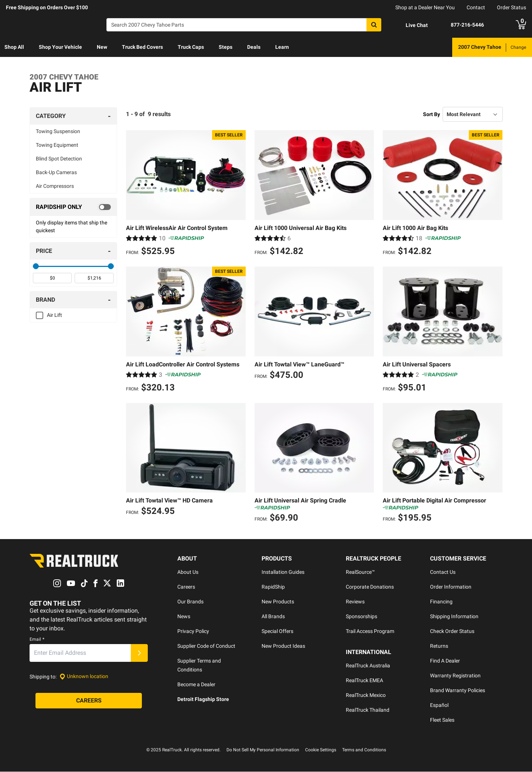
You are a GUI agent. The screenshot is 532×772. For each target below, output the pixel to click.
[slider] (36, 266)
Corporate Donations (370, 587)
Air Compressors (55, 186)
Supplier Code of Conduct (206, 646)
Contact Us (443, 572)
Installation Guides (283, 572)
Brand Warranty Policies (458, 691)
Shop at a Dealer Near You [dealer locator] (425, 7)
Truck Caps (191, 47)
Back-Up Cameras (56, 172)
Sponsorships (362, 617)
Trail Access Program (370, 632)
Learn (282, 47)
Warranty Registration (455, 676)
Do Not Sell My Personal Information (263, 750)
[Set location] (84, 677)
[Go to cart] (521, 25)
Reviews (355, 602)
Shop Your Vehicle (60, 47)
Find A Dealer (445, 661)
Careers (186, 587)
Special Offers (277, 632)
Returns (439, 646)
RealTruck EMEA (364, 681)
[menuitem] (14, 47)
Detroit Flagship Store (203, 700)
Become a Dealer (196, 685)
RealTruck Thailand (368, 710)
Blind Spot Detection (59, 159)
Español (439, 705)
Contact (476, 7)
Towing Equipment (57, 145)
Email (37, 639)
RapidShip (273, 587)
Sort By (432, 114)
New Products (278, 602)
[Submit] (139, 653)
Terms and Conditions (364, 750)
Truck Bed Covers (142, 47)
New (102, 47)
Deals (254, 47)
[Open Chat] (410, 25)
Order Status (511, 7)
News (184, 617)
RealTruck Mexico (366, 695)
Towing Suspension (58, 131)
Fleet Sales (442, 720)
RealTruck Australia (368, 666)
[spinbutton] (52, 278)
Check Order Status (452, 632)
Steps (226, 47)
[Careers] (89, 701)
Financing (441, 602)
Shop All (14, 47)
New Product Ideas (283, 646)
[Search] (244, 25)
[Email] (80, 653)
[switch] (73, 207)
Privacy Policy (193, 632)
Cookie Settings (321, 750)
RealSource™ (360, 572)
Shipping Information (454, 617)
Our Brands (190, 602)
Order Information (451, 587)
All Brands (273, 617)
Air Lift (54, 315)
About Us (188, 572)
